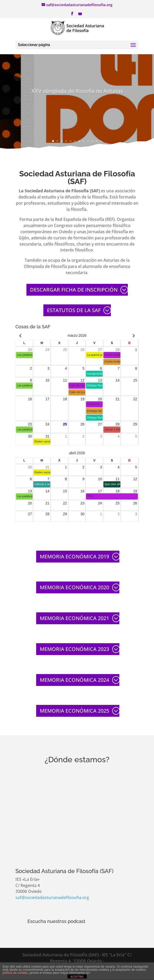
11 (97, 141)
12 (101, 141)
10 (92, 141)
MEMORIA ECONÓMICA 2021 (74, 618)
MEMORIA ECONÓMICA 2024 (74, 680)
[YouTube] (80, 15)
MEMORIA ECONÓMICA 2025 (74, 711)
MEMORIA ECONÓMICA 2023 (74, 649)
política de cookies (15, 973)
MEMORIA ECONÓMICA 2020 (74, 587)
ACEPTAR (77, 977)
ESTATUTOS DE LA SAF (74, 310)
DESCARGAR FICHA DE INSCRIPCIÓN (74, 290)
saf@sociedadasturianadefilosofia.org (52, 897)
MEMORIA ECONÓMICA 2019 (74, 556)
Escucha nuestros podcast (56, 921)
